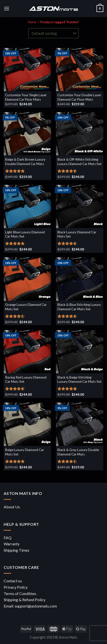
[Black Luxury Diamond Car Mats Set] (80, 206)
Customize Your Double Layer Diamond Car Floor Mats (79, 97)
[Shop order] (53, 33)
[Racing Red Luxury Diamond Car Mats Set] (27, 352)
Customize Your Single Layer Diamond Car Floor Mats (26, 97)
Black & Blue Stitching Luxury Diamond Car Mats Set (79, 307)
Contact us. (13, 581)
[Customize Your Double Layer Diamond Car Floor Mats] (80, 70)
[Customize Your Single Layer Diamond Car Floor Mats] (27, 70)
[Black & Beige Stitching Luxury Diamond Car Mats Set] (80, 352)
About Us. (12, 507)
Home (32, 22)
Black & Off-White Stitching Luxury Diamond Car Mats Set (80, 162)
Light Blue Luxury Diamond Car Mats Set (25, 234)
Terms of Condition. (20, 593)
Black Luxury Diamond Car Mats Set (77, 234)
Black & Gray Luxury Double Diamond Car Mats (78, 452)
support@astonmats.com (36, 606)
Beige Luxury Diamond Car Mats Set (25, 452)
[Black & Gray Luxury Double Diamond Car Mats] (80, 424)
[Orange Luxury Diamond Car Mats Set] (27, 279)
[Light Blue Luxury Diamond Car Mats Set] (27, 206)
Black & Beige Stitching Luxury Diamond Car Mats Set (80, 380)
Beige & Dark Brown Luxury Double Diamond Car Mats (25, 162)
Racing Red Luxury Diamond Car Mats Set (26, 380)
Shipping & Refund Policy (25, 600)
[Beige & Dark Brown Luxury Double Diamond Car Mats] (27, 134)
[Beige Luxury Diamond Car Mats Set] (27, 424)
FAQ (8, 538)
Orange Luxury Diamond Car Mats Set (26, 307)
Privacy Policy (16, 587)
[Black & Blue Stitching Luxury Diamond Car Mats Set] (80, 279)
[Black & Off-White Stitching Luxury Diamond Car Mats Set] (80, 134)
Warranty (12, 544)
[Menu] (7, 8)
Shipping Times (16, 550)
